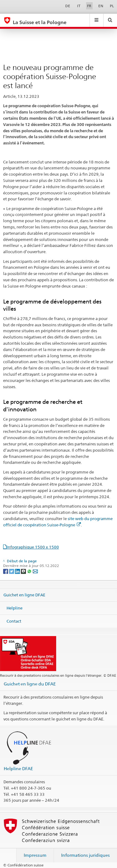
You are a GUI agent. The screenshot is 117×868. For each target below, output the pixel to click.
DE (68, 6)
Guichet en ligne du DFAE (30, 684)
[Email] (35, 571)
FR (89, 6)
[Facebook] (6, 571)
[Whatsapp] (30, 571)
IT (79, 6)
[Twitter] (12, 571)
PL (112, 6)
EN (101, 6)
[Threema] (24, 571)
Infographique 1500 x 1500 (33, 547)
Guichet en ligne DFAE (24, 595)
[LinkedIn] (18, 571)
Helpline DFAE (18, 768)
